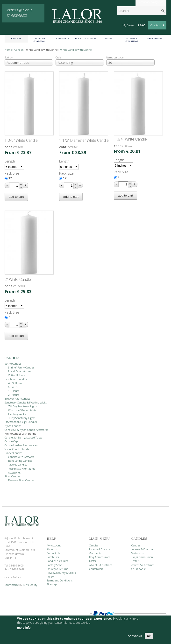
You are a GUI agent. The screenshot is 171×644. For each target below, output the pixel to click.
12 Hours (14, 391)
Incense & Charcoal (39, 40)
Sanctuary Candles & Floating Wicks (26, 403)
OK (149, 636)
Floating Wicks (17, 414)
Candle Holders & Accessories (21, 445)
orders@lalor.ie (20, 10)
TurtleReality (30, 585)
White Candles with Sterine (42, 50)
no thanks (135, 636)
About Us (52, 549)
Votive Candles (13, 364)
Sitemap (52, 584)
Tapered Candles (18, 465)
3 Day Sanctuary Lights (22, 418)
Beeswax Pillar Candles (21, 480)
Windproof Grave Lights (22, 410)
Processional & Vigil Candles (21, 422)
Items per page (115, 57)
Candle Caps (12, 441)
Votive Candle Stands (17, 449)
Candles (16, 39)
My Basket (128, 25)
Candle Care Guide (58, 561)
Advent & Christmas (132, 40)
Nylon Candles (13, 426)
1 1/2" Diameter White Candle (84, 140)
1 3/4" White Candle (130, 139)
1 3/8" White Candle (21, 140)
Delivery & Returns (57, 569)
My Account (54, 545)
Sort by (9, 57)
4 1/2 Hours (15, 383)
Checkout (156, 25)
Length (10, 161)
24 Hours (14, 395)
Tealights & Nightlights (22, 469)
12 (10, 178)
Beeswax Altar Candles (17, 399)
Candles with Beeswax (21, 457)
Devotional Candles (16, 379)
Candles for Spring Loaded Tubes (23, 438)
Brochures (53, 557)
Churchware (155, 39)
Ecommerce (12, 585)
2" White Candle (18, 280)
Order (59, 57)
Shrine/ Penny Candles (21, 368)
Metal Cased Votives (20, 371)
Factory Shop (54, 565)
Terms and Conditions (60, 580)
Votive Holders (16, 375)
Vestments (62, 39)
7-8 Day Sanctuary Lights (23, 406)
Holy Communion (85, 39)
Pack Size (12, 173)
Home (8, 50)
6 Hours (13, 387)
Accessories (14, 473)
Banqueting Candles (20, 461)
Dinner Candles (13, 453)
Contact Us (53, 553)
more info (24, 627)
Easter (109, 39)
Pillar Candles (12, 476)
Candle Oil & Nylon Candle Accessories (26, 430)
